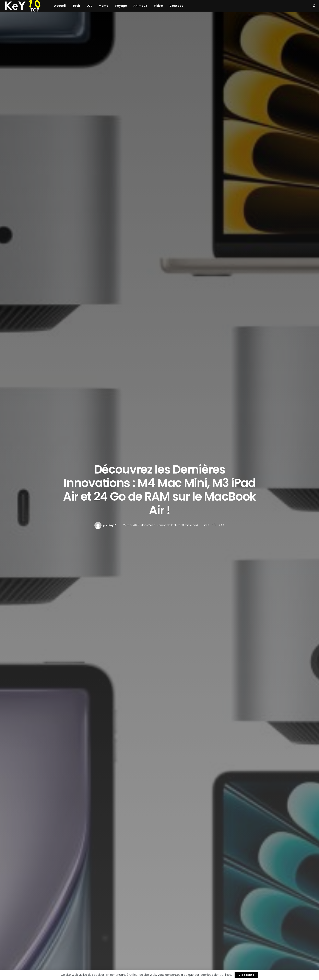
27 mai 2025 (131, 525)
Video (158, 6)
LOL (90, 6)
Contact (176, 6)
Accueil (60, 6)
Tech (76, 6)
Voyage (121, 6)
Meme (103, 6)
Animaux (140, 6)
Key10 (112, 525)
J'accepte (246, 975)
